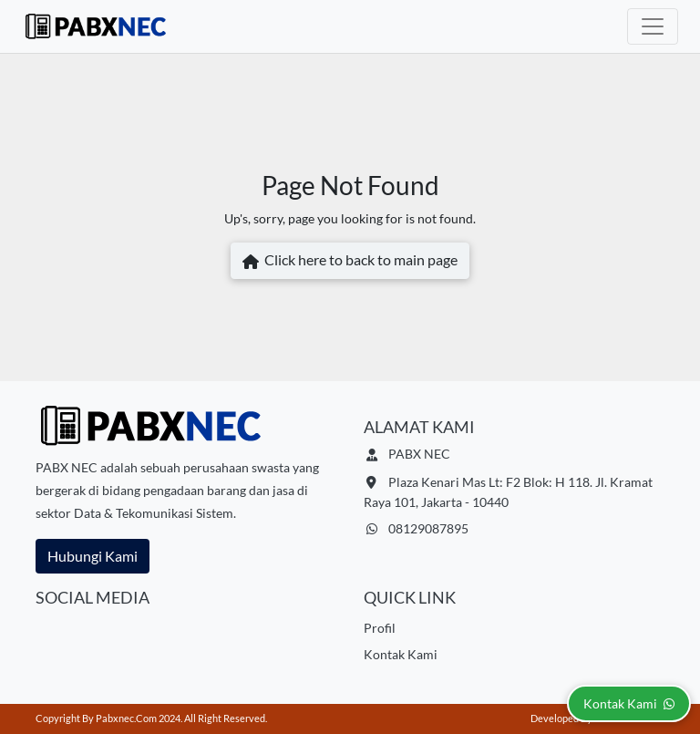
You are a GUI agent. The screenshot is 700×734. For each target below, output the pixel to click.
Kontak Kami (401, 654)
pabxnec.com (126, 718)
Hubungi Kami (93, 556)
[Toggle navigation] (653, 26)
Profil (380, 628)
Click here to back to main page (350, 262)
